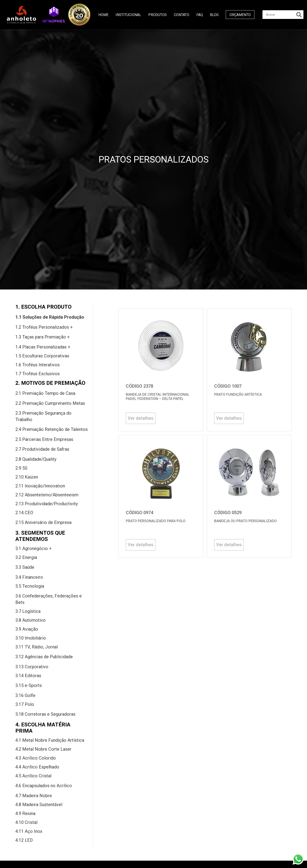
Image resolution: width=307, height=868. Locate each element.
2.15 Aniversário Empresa (43, 522)
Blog (214, 15)
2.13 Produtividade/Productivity (47, 504)
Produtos (158, 15)
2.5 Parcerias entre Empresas (44, 439)
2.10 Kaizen (27, 477)
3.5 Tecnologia (30, 586)
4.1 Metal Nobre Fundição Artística (50, 740)
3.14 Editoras (28, 676)
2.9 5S (21, 468)
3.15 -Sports (29, 685)
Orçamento (240, 15)
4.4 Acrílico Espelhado (37, 767)
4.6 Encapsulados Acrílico (44, 786)
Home (103, 15)
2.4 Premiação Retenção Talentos (52, 429)
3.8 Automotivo (30, 620)
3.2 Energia (26, 557)
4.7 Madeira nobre (34, 796)
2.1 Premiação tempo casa (45, 393)
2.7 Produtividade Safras (42, 449)
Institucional (128, 15)
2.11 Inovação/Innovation (40, 486)
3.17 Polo (25, 704)
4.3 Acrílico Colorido (36, 758)
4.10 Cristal (26, 822)
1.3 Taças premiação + (43, 337)
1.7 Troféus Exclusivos (38, 374)
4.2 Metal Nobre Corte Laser (43, 749)
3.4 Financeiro (29, 577)
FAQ (200, 15)
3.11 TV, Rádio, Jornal (37, 647)
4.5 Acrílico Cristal (33, 776)
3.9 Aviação (27, 629)
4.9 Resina (25, 813)
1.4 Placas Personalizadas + (43, 347)
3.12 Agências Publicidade (44, 657)
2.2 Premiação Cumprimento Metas (50, 403)
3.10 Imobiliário (31, 638)
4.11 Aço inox (29, 831)
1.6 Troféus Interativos (38, 365)
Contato (182, 15)
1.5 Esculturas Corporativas (42, 356)
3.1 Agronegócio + (34, 548)
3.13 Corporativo (32, 667)
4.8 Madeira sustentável (39, 805)
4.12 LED (24, 840)
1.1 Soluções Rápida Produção (50, 317)
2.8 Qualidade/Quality (36, 459)
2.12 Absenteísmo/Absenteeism (47, 495)
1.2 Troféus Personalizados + (44, 327)
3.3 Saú (25, 567)
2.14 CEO (24, 513)
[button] (54, 14)
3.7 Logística (28, 611)
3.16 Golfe (25, 695)
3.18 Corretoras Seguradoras (45, 714)
